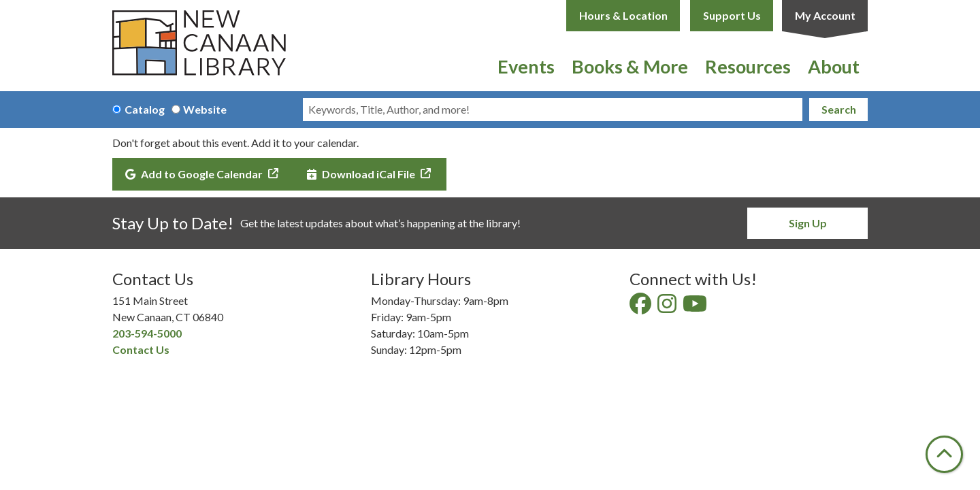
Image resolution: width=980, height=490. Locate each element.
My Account (825, 15)
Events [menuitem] (526, 66)
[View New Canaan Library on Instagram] (668, 307)
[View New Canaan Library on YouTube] (696, 307)
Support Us (732, 15)
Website (205, 109)
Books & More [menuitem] (630, 66)
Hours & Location (623, 15)
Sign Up (808, 223)
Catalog (145, 109)
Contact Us (141, 349)
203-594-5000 (147, 333)
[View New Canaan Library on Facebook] (641, 307)
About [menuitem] (834, 66)
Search (839, 109)
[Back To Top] (944, 454)
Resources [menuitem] (748, 66)
